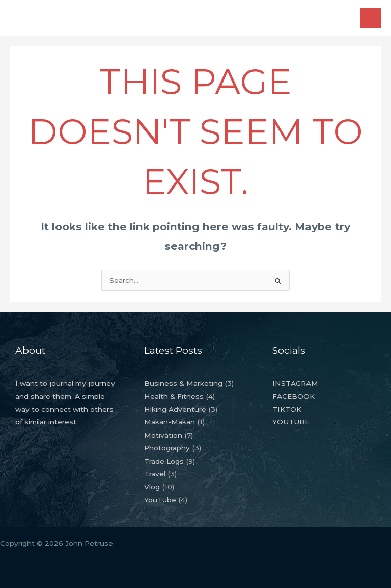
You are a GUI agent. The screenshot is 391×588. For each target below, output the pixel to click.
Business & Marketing (183, 383)
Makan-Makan (170, 422)
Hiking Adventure (175, 409)
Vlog (152, 487)
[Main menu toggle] (371, 18)
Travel (155, 474)
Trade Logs (164, 461)
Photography (167, 448)
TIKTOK (287, 409)
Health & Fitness (174, 396)
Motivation (163, 435)
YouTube (160, 500)
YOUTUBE (291, 422)
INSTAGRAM (295, 383)
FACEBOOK (294, 396)
